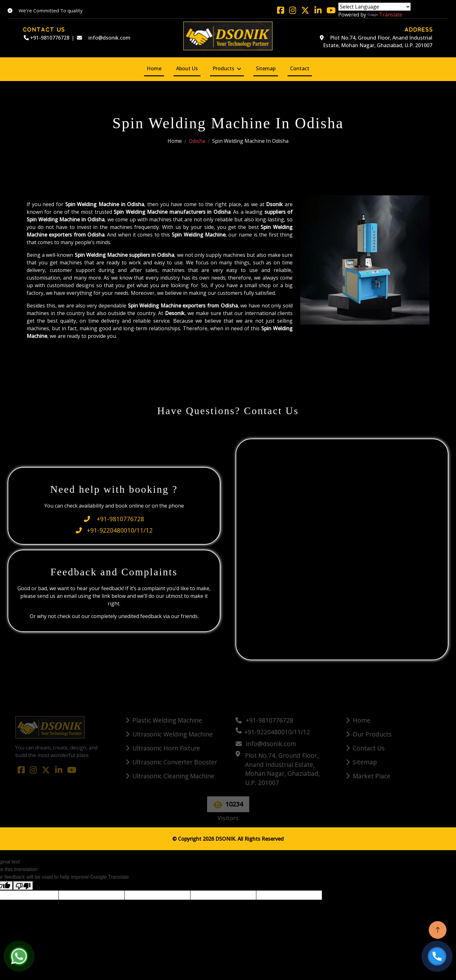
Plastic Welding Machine (167, 720)
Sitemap (266, 68)
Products (223, 68)
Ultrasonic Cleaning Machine (173, 776)
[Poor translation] (23, 886)
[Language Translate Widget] (374, 7)
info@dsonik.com (104, 38)
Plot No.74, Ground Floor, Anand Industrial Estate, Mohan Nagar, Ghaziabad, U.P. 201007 (376, 41)
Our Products (372, 734)
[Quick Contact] (343, 548)
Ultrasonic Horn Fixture (166, 748)
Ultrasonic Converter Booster (175, 762)
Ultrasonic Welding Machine (173, 734)
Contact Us (369, 748)
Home (154, 68)
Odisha (197, 141)
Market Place (372, 776)
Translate (385, 15)
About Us (187, 68)
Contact (300, 68)
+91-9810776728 (47, 38)
